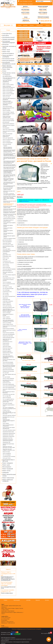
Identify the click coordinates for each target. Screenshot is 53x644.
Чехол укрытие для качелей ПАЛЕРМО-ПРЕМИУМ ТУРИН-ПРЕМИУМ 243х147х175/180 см (9, 172)
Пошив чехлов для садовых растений (9, 126)
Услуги (8, 30)
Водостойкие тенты (7, 255)
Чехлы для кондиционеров (8, 387)
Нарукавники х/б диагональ (9, 436)
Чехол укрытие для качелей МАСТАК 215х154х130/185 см (10, 165)
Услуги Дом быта (7, 34)
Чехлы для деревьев (7, 242)
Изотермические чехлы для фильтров (9, 418)
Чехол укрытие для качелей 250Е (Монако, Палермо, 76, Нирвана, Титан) (9, 176)
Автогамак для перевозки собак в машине (8, 381)
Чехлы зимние (6, 423)
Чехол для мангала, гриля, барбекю (8, 247)
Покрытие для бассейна (8, 336)
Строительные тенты (7, 292)
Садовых (5, 146)
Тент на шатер (6, 295)
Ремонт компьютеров (8, 478)
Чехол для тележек (7, 346)
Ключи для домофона (8, 61)
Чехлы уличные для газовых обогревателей (9, 428)
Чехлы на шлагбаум (7, 323)
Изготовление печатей (8, 37)
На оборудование (6, 75)
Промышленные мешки (8, 353)
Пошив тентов (6, 285)
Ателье (4, 71)
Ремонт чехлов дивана (8, 92)
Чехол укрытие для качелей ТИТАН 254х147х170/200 (9, 168)
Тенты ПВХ (5, 260)
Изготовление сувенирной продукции (9, 42)
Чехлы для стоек (6, 354)
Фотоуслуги (5, 44)
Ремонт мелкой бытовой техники (9, 475)
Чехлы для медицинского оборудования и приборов (8, 321)
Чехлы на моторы (6, 267)
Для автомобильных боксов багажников (9, 392)
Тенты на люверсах (7, 282)
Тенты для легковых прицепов (9, 275)
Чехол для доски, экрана (8, 245)
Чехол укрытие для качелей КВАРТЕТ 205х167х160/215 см (9, 158)
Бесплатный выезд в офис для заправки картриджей (7, 584)
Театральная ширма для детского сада (8, 401)
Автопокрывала (6, 128)
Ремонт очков (6, 52)
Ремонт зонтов (6, 471)
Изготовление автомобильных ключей (9, 63)
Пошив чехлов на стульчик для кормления (9, 326)
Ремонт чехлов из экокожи (8, 94)
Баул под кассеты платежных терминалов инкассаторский (9, 366)
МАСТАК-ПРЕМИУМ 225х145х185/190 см (8, 148)
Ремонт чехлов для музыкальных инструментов (9, 87)
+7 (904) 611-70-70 (43, 11)
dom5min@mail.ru (46, 23)
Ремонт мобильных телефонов (8, 480)
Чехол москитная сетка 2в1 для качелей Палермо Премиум (9, 183)
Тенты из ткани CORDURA (8, 379)
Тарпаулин (5, 253)
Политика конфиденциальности (19, 629)
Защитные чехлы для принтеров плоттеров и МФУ (9, 447)
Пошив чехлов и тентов (9, 73)
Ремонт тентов (6, 258)
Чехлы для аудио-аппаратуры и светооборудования (9, 78)
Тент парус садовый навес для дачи (9, 375)
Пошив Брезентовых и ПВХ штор (8, 460)
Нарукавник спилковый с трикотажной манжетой (8, 440)
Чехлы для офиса (6, 249)
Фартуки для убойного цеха (9, 307)
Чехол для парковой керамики (9, 269)
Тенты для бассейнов (7, 368)
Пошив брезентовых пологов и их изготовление (9, 251)
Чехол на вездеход (7, 453)
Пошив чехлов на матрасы (8, 329)
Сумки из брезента (7, 303)
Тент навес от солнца (7, 287)
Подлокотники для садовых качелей (9, 236)
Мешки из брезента (7, 304)
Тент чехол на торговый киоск (9, 296)
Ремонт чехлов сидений (8, 89)
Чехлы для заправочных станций (8, 273)
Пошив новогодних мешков (8, 337)
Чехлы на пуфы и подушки (8, 112)
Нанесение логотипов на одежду (9, 47)
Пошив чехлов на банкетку (8, 333)
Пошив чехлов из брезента (8, 124)
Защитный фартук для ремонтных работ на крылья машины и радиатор (9, 310)
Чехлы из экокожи (6, 111)
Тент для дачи (6, 373)
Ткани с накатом (6, 317)
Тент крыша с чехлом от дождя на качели (8, 221)
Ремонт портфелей (8, 469)
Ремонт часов (6, 50)
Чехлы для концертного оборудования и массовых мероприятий (8, 357)
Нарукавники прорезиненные (9, 433)
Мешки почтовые (6, 452)
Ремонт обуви (6, 69)
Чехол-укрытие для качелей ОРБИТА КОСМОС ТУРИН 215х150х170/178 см (9, 151)
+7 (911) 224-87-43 (25, 8)
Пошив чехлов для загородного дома (7, 117)
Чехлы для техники (7, 243)
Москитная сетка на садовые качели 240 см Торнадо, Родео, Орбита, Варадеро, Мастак (9, 198)
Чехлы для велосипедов (8, 362)
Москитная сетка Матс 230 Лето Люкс (9, 192)
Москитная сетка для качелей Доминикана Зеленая (10, 210)
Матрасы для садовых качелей (8, 226)
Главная (19, 25)
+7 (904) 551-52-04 (25, 11)
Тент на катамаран (7, 455)
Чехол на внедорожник (8, 143)
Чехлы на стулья (6, 97)
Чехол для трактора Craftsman (9, 415)
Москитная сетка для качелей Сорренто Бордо (10, 207)
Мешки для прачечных (7, 348)
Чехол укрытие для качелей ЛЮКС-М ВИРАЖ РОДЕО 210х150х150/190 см (9, 162)
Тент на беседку (6, 290)
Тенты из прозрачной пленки (9, 284)
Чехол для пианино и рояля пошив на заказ (9, 114)
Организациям (40, 25)
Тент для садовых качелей (9, 217)
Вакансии (48, 25)
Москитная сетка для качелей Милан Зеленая (10, 202)
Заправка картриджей (8, 39)
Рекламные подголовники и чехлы (9, 405)
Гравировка (5, 473)
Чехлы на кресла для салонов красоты (9, 331)
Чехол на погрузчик (7, 397)
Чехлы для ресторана (7, 106)
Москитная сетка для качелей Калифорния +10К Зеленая (10, 212)
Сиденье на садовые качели (9, 238)
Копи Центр (6, 35)
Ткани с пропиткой (7, 319)
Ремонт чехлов (6, 83)
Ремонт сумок (6, 465)
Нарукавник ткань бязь (8, 438)
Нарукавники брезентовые (8, 432)
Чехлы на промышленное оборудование (8, 425)
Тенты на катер (6, 266)
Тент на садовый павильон (8, 399)
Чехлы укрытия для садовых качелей (9, 223)
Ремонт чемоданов (8, 463)
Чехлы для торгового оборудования (7, 81)
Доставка (25, 25)
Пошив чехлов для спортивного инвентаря (8, 102)
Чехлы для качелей (7, 144)
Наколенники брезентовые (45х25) (8, 444)
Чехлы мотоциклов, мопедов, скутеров (9, 132)
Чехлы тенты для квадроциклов (6, 136)
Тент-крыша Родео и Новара (29, 360)
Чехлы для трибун (7, 350)
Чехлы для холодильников (8, 384)
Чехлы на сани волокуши (8, 364)
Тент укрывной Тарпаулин (8, 263)
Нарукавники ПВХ (6, 442)
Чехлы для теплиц (7, 458)
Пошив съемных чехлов (8, 324)
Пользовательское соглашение (34, 629)
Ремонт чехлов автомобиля (9, 91)
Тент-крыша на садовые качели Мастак (29, 371)
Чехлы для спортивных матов (9, 430)
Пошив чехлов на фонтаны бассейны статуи (8, 108)
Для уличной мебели (7, 240)
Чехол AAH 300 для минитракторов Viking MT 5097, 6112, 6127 (9, 413)
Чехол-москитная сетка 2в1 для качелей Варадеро (9, 186)
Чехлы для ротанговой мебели (9, 386)
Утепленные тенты (7, 261)
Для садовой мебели (7, 76)
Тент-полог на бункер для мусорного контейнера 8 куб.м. (9, 408)
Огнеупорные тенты (7, 256)
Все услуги (8, 25)
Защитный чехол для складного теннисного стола (9, 450)
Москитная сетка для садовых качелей (8, 189)
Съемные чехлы (6, 410)
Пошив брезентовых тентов (9, 278)
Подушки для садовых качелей (8, 231)
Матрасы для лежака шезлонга (8, 228)
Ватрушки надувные (7, 351)
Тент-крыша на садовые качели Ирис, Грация (29, 398)
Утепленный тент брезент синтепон (8, 280)
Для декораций (6, 122)
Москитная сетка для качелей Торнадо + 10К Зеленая (10, 215)
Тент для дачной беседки (8, 288)
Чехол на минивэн (7, 141)
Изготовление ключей (8, 59)
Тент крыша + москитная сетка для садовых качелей (9, 194)
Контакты (32, 25)
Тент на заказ (6, 293)
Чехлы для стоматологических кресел (9, 390)
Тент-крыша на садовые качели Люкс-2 (29, 389)
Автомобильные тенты (7, 342)
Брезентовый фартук (7, 271)
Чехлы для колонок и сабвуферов (7, 104)
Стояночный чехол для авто (9, 394)
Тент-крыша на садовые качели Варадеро (29, 381)
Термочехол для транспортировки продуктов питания (9, 421)
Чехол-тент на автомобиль (8, 129)
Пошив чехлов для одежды (8, 121)
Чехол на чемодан (7, 313)
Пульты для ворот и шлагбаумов (8, 56)
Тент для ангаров (6, 377)
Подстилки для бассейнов (8, 370)
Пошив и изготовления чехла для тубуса (9, 360)
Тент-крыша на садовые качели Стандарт (29, 406)
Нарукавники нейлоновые (8, 435)
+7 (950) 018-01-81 (26, 22)
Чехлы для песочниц (7, 306)
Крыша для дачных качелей (9, 218)
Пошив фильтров (6, 300)
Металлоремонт (7, 467)
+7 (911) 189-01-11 (26, 18)
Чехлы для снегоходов (7, 134)
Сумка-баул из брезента (8, 301)
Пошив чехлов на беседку (8, 119)
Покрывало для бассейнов (8, 371)
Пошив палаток (6, 343)
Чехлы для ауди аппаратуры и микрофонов (9, 99)
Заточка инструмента (8, 54)
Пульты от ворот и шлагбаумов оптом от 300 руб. (8, 574)
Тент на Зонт (5, 276)
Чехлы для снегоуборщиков (9, 334)
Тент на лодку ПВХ (7, 396)
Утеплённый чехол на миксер (9, 456)
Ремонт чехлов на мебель (8, 85)
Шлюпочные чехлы (7, 383)
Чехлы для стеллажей (7, 403)
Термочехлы (5, 298)
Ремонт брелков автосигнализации (7, 67)
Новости (8, 569)
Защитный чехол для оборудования (7, 340)
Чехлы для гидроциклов (8, 138)
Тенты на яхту (6, 264)
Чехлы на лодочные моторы (9, 139)
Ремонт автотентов (7, 95)
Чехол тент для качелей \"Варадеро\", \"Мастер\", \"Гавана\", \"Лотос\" (9, 179)
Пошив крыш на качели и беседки (8, 315)
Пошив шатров (6, 345)
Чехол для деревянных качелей (8, 234)
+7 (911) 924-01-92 (43, 8)
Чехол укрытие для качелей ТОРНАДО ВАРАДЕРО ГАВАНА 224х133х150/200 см (10, 155)
